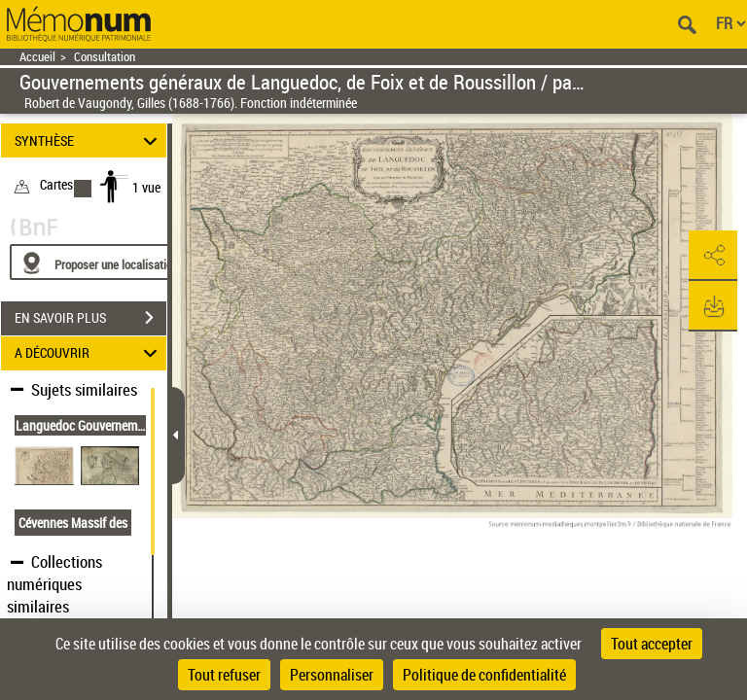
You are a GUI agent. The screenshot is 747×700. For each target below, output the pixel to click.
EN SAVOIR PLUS (90, 318)
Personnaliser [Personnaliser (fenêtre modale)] (332, 675)
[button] (713, 256)
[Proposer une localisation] (102, 262)
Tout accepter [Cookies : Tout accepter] (652, 644)
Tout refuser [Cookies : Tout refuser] (224, 675)
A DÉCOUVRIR (89, 353)
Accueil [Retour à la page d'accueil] (37, 57)
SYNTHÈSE (89, 140)
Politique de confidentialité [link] (484, 675)
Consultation (105, 57)
